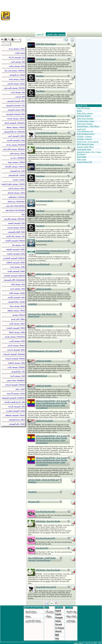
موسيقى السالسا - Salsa (16, 363)
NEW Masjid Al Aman (85, 144)
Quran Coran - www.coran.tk (88, 142)
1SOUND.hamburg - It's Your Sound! (44, 351)
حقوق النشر (71, 621)
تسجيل (28, 616)
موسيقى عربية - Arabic (17, 49)
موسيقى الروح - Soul (18, 376)
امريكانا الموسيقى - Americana (14, 132)
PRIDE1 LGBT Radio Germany (49, 164)
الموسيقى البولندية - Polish (16, 328)
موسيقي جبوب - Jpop (17, 289)
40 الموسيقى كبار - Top (17, 57)
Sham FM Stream (83, 108)
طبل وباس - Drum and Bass (15, 206)
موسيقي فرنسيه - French (16, 227)
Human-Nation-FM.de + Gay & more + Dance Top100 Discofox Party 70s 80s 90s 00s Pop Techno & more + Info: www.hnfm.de (52, 404)
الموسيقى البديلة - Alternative (15, 123)
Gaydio (31, 191)
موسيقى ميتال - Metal (17, 306)
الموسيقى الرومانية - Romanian (14, 354)
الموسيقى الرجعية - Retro (16, 350)
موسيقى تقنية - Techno (17, 79)
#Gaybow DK (34, 501)
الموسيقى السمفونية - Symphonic (13, 398)
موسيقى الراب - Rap (18, 92)
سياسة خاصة (78, 643)
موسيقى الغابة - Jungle (17, 293)
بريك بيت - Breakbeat (18, 158)
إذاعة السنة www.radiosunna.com (85, 130)
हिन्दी (57, 635)
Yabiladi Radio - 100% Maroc (88, 126)
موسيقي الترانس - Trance (16, 84)
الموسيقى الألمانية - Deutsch (15, 241)
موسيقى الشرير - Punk (17, 341)
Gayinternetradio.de (44, 201)
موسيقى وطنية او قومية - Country (13, 184)
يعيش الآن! (49, 611)
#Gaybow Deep (34, 341)
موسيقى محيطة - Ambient (16, 127)
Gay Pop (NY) (42, 548)
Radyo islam (81, 159)
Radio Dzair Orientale (85, 119)
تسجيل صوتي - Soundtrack (16, 380)
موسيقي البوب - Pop (18, 62)
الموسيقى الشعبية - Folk (16, 223)
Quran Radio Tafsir (84, 149)
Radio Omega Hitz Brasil (38, 264)
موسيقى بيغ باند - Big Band (16, 145)
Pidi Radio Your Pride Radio (48, 147)
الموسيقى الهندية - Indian (16, 271)
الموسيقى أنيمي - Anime (16, 136)
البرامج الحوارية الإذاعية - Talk (15, 402)
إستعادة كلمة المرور (33, 621)
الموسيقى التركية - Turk (17, 406)
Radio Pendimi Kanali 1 (86, 134)
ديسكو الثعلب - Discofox (16, 197)
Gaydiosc (40, 76)
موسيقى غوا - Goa (18, 245)
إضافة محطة (71, 616)
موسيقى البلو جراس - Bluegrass (14, 149)
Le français (60, 628)
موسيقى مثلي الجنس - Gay (15, 236)
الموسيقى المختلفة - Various (15, 415)
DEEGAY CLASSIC (44, 326)
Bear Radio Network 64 (46, 587)
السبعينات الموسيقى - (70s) (15, 105)
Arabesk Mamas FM (84, 162)
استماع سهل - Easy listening (15, 210)
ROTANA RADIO (84, 116)
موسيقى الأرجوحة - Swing (16, 393)
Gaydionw (40, 91)
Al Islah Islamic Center (85, 121)
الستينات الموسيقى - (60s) (16, 101)
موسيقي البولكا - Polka (17, 332)
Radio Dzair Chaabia (85, 124)
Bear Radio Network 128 (46, 132)
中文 (57, 639)
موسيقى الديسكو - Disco (16, 193)
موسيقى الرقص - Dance (16, 188)
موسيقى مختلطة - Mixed (16, 310)
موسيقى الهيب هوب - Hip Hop (14, 88)
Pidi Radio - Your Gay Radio (48, 521)
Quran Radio (82, 157)
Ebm (23, 214)
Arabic (79, 111)
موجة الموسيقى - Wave (17, 420)
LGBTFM (32, 304)
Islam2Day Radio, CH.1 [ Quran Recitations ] (89, 153)
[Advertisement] (57, 15)
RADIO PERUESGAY (37, 376)
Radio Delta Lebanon (85, 113)
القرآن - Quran (20, 53)
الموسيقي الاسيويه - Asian (16, 140)
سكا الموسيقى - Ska (18, 372)
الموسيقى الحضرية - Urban (16, 411)
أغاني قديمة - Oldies (18, 319)
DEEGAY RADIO (43, 274)
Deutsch (58, 631)
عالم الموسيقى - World (17, 424)
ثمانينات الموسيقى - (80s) (16, 110)
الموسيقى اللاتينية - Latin (16, 297)
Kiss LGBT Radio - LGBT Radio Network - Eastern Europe (42, 559)
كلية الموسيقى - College (16, 175)
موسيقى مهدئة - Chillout (16, 162)
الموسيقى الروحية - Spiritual (15, 385)
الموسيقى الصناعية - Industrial (14, 275)
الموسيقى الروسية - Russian (15, 358)
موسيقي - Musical (18, 315)
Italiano (58, 621)
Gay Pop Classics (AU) (45, 511)
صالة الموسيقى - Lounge (16, 302)
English (58, 611)
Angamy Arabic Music (85, 147)
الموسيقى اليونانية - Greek (16, 254)
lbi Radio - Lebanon (84, 136)
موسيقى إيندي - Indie (17, 267)
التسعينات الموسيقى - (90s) (15, 114)
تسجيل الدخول (31, 611)
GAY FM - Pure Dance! (46, 44)
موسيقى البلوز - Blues (17, 153)
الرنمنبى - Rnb (20, 97)
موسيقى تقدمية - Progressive (15, 337)
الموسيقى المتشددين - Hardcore (14, 258)
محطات (48, 616)
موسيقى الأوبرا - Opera (17, 324)
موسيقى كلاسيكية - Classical (15, 166)
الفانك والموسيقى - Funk (16, 232)
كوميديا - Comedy (19, 180)
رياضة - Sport (20, 389)
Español (58, 614)
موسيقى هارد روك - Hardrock (15, 70)
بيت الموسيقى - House (17, 75)
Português (59, 617)
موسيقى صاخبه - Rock (17, 66)
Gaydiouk (40, 210)
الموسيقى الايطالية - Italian (16, 262)
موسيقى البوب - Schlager (16, 367)
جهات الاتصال (71, 611)
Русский (59, 624)
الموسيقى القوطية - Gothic (15, 249)
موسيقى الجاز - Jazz (18, 284)
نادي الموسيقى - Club (17, 171)
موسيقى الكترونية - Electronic (14, 219)
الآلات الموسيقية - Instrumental (14, 280)
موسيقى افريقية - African (16, 118)
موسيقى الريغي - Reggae (16, 345)
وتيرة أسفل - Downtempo (16, 201)
